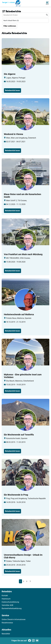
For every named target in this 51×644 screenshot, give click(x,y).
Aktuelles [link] (6, 630)
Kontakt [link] (5, 596)
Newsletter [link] (6, 634)
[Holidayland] (12, 3)
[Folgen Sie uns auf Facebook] (30, 641)
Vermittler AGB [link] (7, 605)
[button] (47, 3)
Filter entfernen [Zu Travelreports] (10, 26)
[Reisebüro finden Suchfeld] (25, 15)
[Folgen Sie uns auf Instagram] (33, 641)
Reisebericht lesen (12, 90)
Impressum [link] (6, 599)
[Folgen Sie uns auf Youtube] (37, 641)
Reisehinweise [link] (7, 623)
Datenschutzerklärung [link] (10, 602)
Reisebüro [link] (7, 591)
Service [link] (5, 615)
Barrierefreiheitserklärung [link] (12, 608)
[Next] (30, 581)
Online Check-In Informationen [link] (14, 619)
